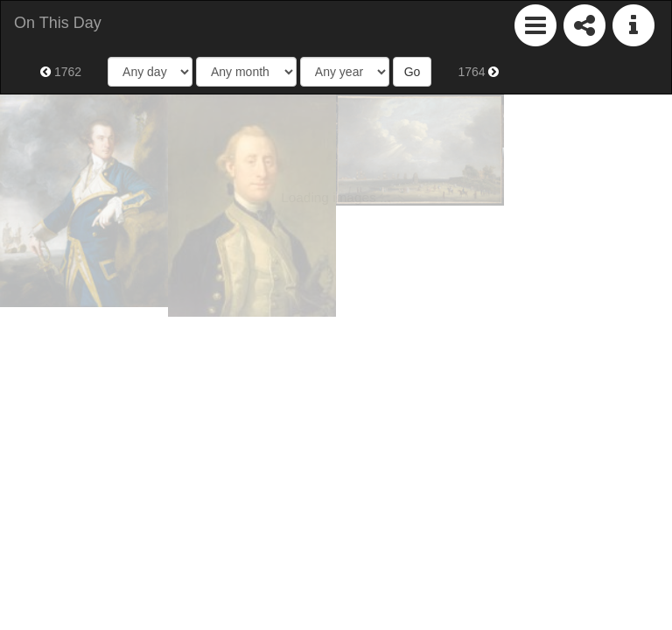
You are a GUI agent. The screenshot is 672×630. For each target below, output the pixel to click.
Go (413, 72)
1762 (61, 72)
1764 (478, 72)
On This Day (58, 23)
